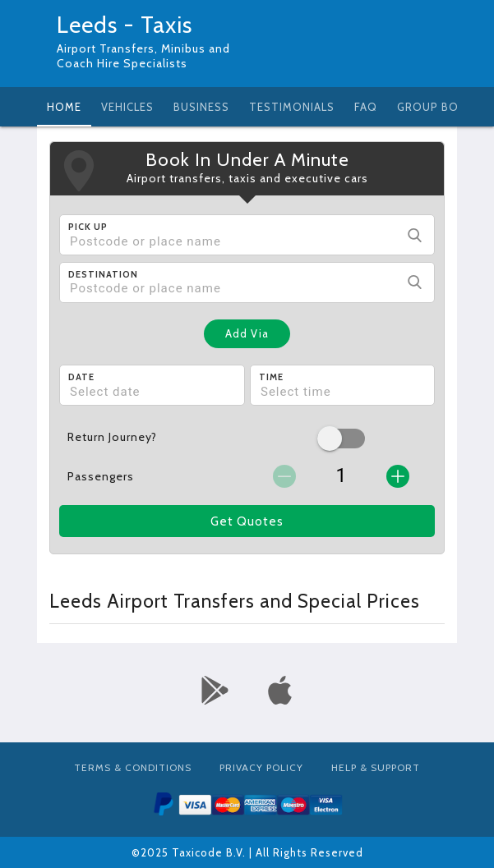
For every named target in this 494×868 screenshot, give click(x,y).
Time (271, 377)
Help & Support (376, 767)
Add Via (247, 333)
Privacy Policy (261, 767)
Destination (103, 274)
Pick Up (88, 227)
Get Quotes (247, 521)
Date (81, 377)
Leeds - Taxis (125, 25)
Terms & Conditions (133, 767)
